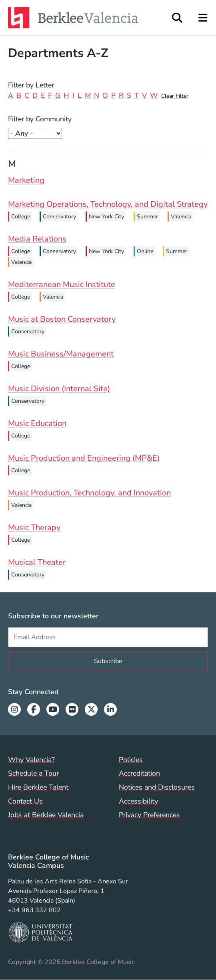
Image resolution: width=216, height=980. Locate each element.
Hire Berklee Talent (38, 787)
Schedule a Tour (33, 773)
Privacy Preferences (149, 815)
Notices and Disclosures (157, 787)
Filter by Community (40, 119)
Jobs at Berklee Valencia (46, 815)
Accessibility (138, 801)
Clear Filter (175, 96)
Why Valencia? (31, 760)
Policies (131, 760)
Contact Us (25, 801)
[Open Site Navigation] (203, 18)
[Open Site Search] (177, 18)
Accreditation (139, 773)
